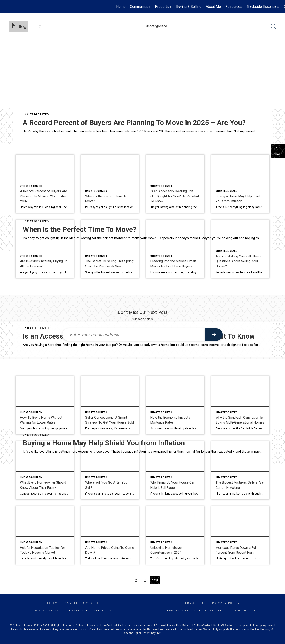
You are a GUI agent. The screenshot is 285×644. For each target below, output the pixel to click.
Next (155, 580)
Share (278, 151)
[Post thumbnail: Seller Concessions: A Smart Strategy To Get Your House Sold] (110, 405)
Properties (163, 7)
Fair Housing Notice (237, 610)
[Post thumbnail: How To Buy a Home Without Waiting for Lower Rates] (45, 405)
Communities (140, 7)
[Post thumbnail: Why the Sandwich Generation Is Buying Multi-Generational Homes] (240, 405)
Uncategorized (36, 115)
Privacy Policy (226, 603)
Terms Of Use (196, 603)
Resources (234, 7)
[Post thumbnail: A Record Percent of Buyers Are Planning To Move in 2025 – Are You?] (45, 184)
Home (121, 7)
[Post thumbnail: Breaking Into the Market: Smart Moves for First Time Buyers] (175, 249)
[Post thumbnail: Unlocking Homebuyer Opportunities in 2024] (175, 535)
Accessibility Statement (190, 610)
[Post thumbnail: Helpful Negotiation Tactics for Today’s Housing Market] (45, 535)
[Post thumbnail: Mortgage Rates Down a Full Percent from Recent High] (240, 535)
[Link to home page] (6, 7)
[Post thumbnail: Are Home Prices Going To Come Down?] (110, 535)
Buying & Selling (189, 7)
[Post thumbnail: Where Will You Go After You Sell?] (110, 470)
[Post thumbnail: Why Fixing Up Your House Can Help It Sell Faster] (175, 470)
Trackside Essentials (263, 7)
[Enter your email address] (134, 335)
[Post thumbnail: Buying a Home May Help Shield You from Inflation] (240, 184)
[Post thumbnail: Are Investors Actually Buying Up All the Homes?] (45, 249)
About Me (213, 7)
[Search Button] (273, 26)
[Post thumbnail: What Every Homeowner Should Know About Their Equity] (45, 470)
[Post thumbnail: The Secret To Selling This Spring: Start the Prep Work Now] (110, 249)
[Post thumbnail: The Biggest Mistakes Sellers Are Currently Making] (240, 470)
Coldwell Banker (62, 603)
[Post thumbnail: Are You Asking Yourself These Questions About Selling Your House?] (240, 249)
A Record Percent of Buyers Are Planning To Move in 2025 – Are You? (134, 123)
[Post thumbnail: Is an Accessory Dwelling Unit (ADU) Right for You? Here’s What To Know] (175, 184)
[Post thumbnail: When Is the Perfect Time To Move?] (110, 184)
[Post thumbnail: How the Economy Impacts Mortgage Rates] (175, 405)
